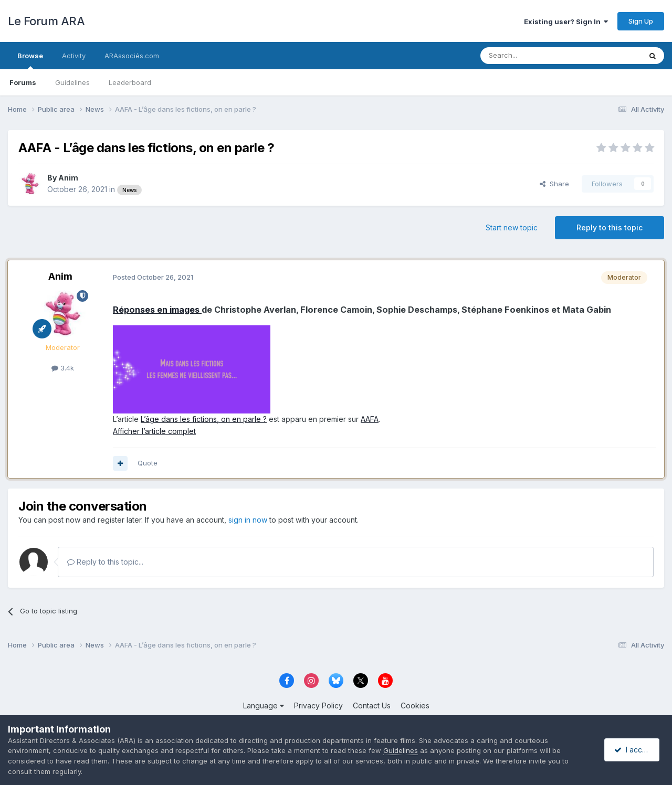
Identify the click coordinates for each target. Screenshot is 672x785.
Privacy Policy (318, 706)
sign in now (248, 520)
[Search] (534, 56)
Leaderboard (130, 82)
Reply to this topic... (105, 562)
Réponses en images (157, 310)
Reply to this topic (610, 227)
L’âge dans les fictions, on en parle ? (204, 419)
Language (264, 706)
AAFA (370, 419)
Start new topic (512, 227)
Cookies (415, 706)
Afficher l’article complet (154, 431)
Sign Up (641, 21)
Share (554, 184)
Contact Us (372, 706)
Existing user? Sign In (566, 22)
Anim (68, 178)
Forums (23, 82)
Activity (74, 56)
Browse (30, 60)
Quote (148, 463)
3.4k (63, 368)
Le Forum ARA (46, 21)
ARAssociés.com (132, 56)
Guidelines (72, 82)
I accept (633, 750)
